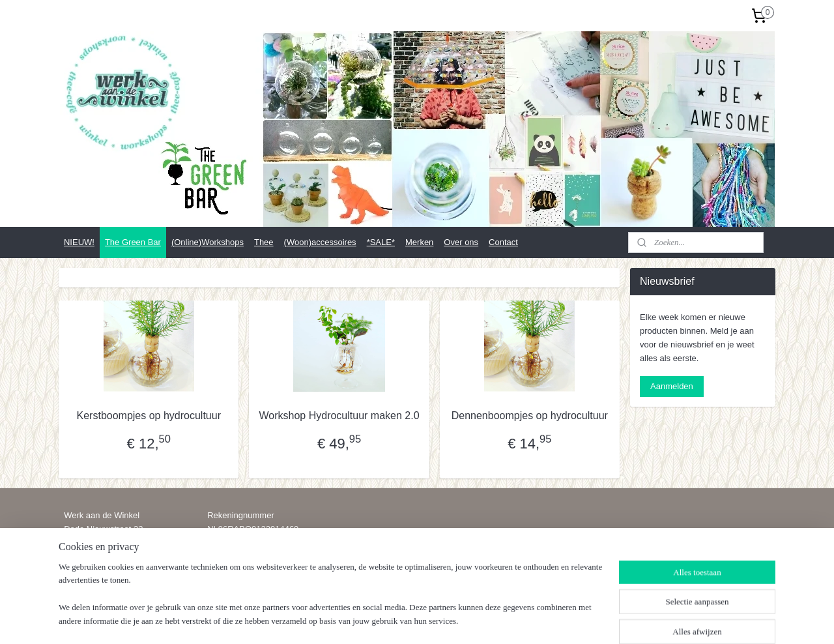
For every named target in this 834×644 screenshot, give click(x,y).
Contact (503, 242)
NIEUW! (79, 242)
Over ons (461, 242)
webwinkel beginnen (453, 620)
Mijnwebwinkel (554, 620)
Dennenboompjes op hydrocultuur (530, 416)
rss (410, 620)
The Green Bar (133, 242)
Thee (264, 242)
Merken (419, 242)
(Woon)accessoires (320, 242)
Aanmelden (672, 386)
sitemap (387, 620)
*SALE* (381, 242)
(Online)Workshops (208, 242)
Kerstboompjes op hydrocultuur (148, 416)
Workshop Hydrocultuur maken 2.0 (339, 416)
